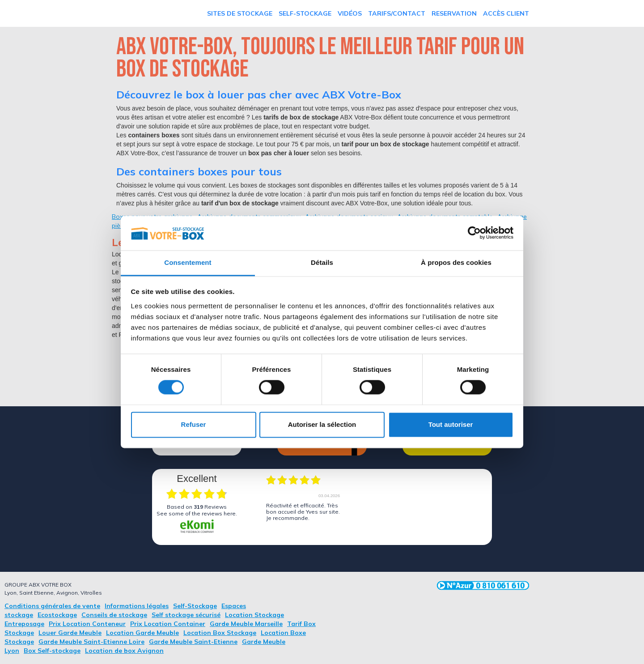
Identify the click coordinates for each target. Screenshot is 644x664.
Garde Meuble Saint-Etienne (193, 642)
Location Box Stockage (220, 633)
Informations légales (137, 606)
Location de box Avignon (124, 651)
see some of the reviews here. (197, 513)
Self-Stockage (305, 13)
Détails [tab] (322, 262)
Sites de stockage (240, 13)
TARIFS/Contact (397, 13)
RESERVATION (454, 13)
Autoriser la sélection (322, 424)
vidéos (350, 13)
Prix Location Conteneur (87, 624)
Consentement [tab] (188, 262)
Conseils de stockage (114, 615)
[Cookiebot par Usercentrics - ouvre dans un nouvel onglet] (474, 233)
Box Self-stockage (52, 651)
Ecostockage (57, 615)
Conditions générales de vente (52, 606)
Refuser (194, 424)
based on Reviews (197, 507)
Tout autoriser (451, 424)
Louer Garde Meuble (70, 633)
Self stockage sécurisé (186, 615)
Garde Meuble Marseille (246, 624)
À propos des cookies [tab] (456, 262)
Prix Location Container (168, 624)
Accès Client (506, 13)
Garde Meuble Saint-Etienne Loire (91, 642)
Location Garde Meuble (142, 633)
